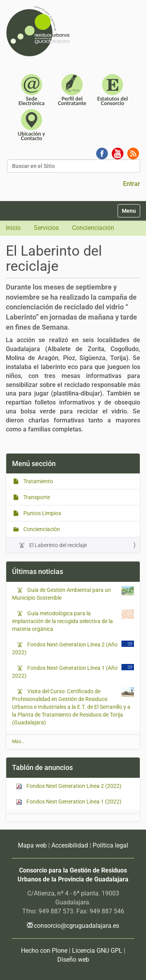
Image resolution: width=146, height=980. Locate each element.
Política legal (110, 845)
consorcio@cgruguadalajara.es (77, 926)
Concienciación (93, 228)
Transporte (36, 497)
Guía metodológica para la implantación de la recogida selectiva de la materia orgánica (62, 621)
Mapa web (32, 845)
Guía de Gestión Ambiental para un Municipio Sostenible (62, 593)
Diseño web (73, 960)
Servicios (46, 228)
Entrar (132, 184)
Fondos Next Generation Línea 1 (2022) (69, 802)
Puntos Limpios (42, 513)
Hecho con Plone (44, 951)
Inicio (13, 228)
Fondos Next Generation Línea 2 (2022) (69, 786)
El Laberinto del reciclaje (57, 545)
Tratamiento (38, 481)
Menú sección (34, 464)
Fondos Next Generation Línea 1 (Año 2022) (65, 671)
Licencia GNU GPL (97, 951)
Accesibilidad (70, 845)
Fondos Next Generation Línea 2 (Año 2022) (65, 648)
